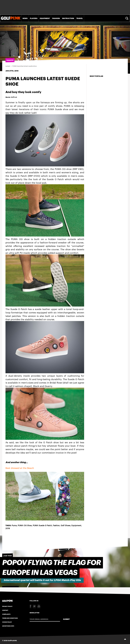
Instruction (68, 18)
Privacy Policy (7, 606)
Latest (8, 66)
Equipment (45, 18)
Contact (5, 610)
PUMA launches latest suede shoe (24, 66)
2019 (8, 528)
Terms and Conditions (10, 618)
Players (34, 18)
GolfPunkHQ (12, 640)
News (25, 18)
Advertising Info (8, 626)
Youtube (39, 606)
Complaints (6, 614)
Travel (80, 18)
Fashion (56, 18)
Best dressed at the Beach (20, 468)
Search (127, 18)
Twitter (34, 606)
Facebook (30, 606)
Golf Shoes (65, 525)
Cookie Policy (7, 622)
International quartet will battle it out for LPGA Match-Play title (42, 580)
